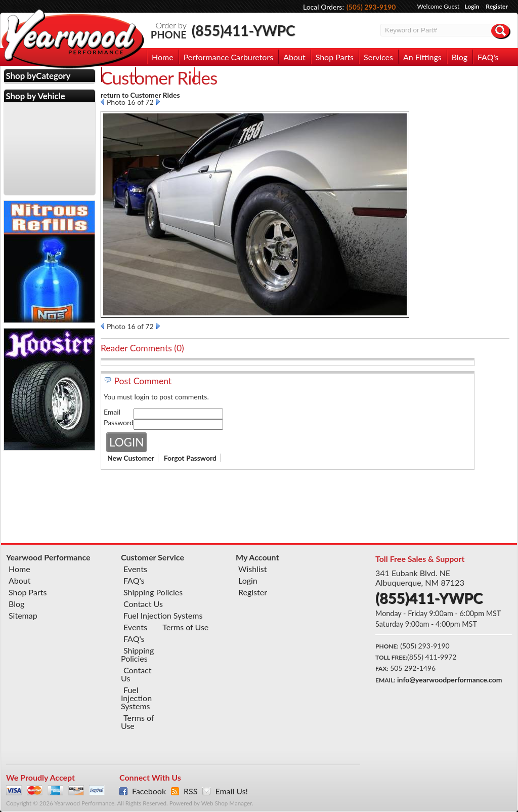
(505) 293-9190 (371, 7)
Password (119, 422)
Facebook (149, 791)
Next (158, 102)
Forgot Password (190, 458)
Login (472, 6)
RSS (190, 791)
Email (112, 412)
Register (497, 6)
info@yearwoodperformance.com (449, 680)
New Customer (131, 458)
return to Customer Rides (140, 95)
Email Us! (231, 791)
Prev (102, 102)
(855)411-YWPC (244, 30)
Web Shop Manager (227, 803)
